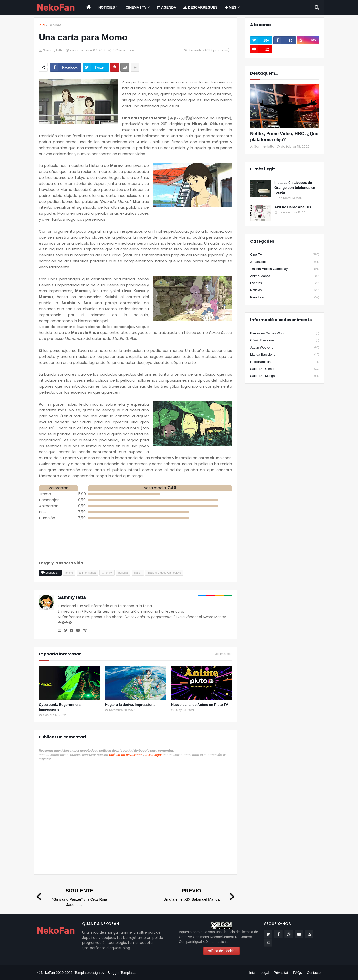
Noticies (107, 7)
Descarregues (200, 7)
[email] (268, 942)
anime (56, 25)
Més (231, 7)
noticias (285, 290)
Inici (42, 25)
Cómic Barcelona (285, 340)
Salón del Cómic (285, 369)
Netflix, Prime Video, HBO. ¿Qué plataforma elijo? (284, 137)
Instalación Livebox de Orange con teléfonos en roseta (295, 187)
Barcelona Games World (285, 333)
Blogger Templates (122, 973)
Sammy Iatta (72, 597)
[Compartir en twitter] (96, 67)
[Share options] (135, 67)
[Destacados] (285, 106)
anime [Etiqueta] (69, 573)
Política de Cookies (222, 951)
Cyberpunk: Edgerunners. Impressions (60, 707)
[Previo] (197, 895)
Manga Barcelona (285, 355)
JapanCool (285, 262)
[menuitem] (88, 7)
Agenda (167, 7)
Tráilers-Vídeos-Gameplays (285, 269)
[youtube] (261, 49)
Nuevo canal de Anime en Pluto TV (200, 705)
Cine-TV (285, 255)
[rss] (309, 934)
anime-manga (285, 276)
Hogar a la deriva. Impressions (130, 705)
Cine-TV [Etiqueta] (107, 573)
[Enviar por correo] (125, 67)
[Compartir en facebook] (66, 67)
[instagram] (308, 40)
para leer (285, 297)
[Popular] (261, 188)
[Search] (317, 7)
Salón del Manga (285, 376)
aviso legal (154, 755)
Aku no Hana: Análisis (293, 207)
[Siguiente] (74, 897)
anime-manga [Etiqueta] (87, 573)
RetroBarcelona (285, 362)
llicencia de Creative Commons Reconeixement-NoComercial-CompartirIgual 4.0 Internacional (219, 937)
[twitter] (261, 40)
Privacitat (281, 973)
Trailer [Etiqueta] (138, 573)
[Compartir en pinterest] (115, 67)
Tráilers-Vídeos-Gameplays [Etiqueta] (164, 573)
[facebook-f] (285, 40)
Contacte (314, 973)
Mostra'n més (223, 654)
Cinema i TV (136, 7)
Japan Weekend (285, 348)
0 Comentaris (124, 50)
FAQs (297, 973)
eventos (285, 283)
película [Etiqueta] (123, 573)
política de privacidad (125, 755)
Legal (265, 973)
